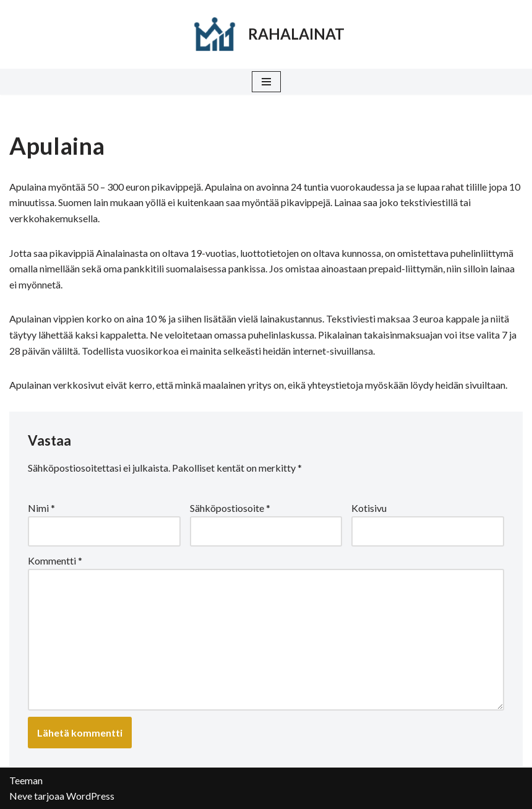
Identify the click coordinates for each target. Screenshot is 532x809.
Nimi (41, 508)
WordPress (90, 796)
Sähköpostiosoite (230, 508)
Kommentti (55, 560)
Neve (21, 796)
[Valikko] (266, 82)
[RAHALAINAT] (266, 34)
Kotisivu (369, 508)
